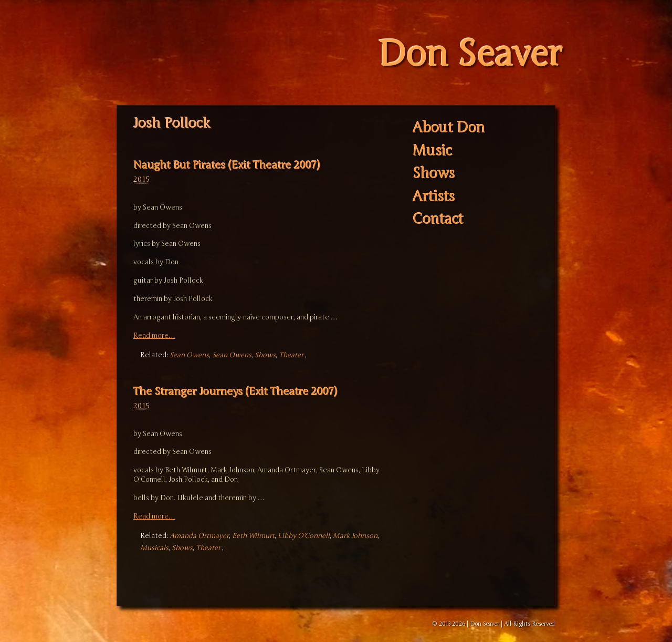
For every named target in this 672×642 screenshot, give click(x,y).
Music (432, 151)
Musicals (154, 548)
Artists (434, 197)
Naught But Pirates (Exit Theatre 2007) (227, 165)
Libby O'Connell (304, 536)
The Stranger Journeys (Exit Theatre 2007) (235, 392)
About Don (449, 128)
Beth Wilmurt (253, 536)
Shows (265, 355)
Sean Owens (189, 355)
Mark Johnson (355, 536)
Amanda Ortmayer (199, 536)
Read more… (154, 336)
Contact (438, 220)
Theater (291, 355)
